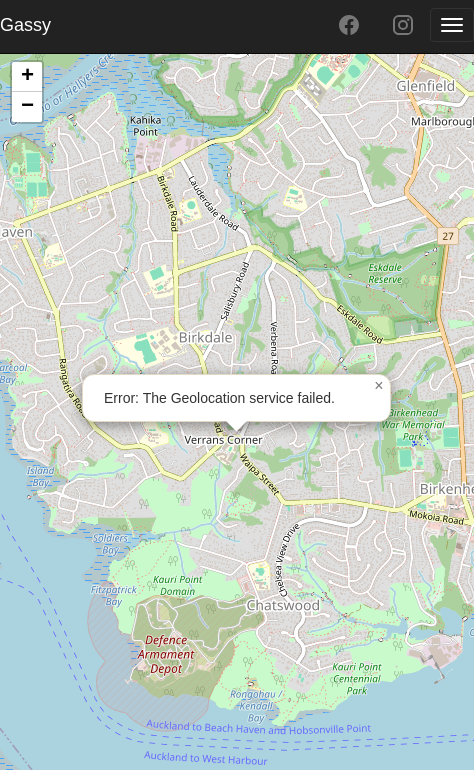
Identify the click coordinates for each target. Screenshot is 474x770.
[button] (379, 386)
